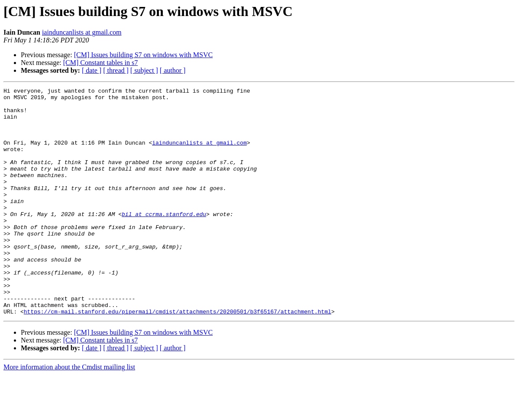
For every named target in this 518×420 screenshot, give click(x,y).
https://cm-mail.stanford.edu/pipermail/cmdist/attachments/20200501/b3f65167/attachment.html (178, 357)
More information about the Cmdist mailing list (69, 412)
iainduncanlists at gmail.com (82, 32)
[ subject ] (144, 70)
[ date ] (92, 70)
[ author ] (173, 70)
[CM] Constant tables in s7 (100, 63)
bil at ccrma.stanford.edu (164, 240)
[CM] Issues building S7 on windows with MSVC (143, 55)
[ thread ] (116, 70)
